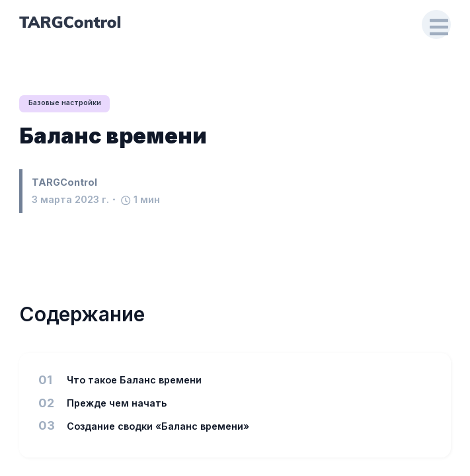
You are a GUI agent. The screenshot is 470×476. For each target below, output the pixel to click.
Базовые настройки (66, 103)
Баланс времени (113, 137)
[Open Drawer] (436, 24)
